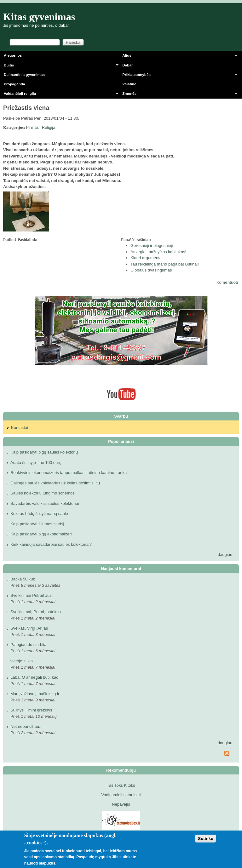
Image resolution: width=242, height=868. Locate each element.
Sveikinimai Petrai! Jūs (31, 595)
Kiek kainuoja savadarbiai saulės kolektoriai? (51, 544)
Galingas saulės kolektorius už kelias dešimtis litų (55, 483)
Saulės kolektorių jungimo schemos (43, 493)
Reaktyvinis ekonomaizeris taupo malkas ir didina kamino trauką (69, 473)
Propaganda (14, 84)
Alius (178, 57)
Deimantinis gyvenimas (24, 74)
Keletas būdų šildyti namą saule (39, 514)
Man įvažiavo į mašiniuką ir (35, 694)
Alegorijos (13, 55)
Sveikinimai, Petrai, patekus (36, 612)
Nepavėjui (121, 804)
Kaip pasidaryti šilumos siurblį (37, 524)
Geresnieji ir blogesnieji (152, 246)
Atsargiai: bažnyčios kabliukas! (158, 252)
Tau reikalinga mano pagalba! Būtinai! (165, 264)
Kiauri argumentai (147, 258)
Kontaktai (20, 428)
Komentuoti (227, 282)
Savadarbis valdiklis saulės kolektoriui (45, 503)
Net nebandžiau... (26, 726)
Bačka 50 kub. (23, 579)
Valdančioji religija (59, 95)
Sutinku (206, 839)
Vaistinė (129, 84)
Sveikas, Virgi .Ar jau (29, 628)
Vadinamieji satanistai (121, 795)
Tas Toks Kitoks (121, 785)
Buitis (59, 66)
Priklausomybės (178, 76)
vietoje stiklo (22, 661)
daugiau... (227, 554)
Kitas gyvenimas (39, 17)
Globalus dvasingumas (151, 270)
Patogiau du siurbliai (29, 645)
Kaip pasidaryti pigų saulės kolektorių (44, 452)
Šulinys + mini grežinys (31, 710)
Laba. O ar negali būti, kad (35, 677)
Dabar (127, 65)
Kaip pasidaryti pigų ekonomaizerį (41, 534)
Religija (49, 127)
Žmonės (178, 95)
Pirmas (32, 127)
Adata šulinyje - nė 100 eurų (36, 463)
